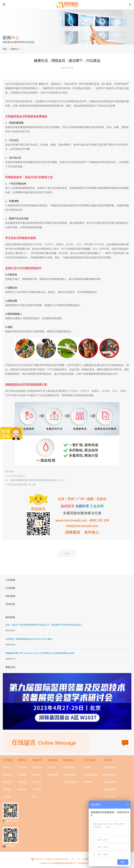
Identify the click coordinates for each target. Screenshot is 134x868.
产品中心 (52, 767)
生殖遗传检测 (70, 775)
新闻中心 (15, 49)
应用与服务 (53, 775)
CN (72, 859)
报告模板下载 (109, 782)
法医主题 (37, 775)
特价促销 (10, 596)
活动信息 (10, 604)
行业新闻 (10, 588)
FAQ (35, 797)
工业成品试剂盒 (91, 775)
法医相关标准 (109, 767)
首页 (5, 49)
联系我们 (7, 789)
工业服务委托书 (110, 789)
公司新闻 (10, 580)
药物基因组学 (70, 767)
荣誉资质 (7, 782)
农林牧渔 (87, 782)
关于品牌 (37, 789)
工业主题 (37, 782)
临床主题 (37, 767)
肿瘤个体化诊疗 (71, 782)
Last (67, 553)
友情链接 (87, 859)
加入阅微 (7, 797)
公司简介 (7, 767)
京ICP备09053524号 (85, 863)
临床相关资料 (109, 775)
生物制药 (87, 767)
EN (79, 859)
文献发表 (7, 775)
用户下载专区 (109, 797)
